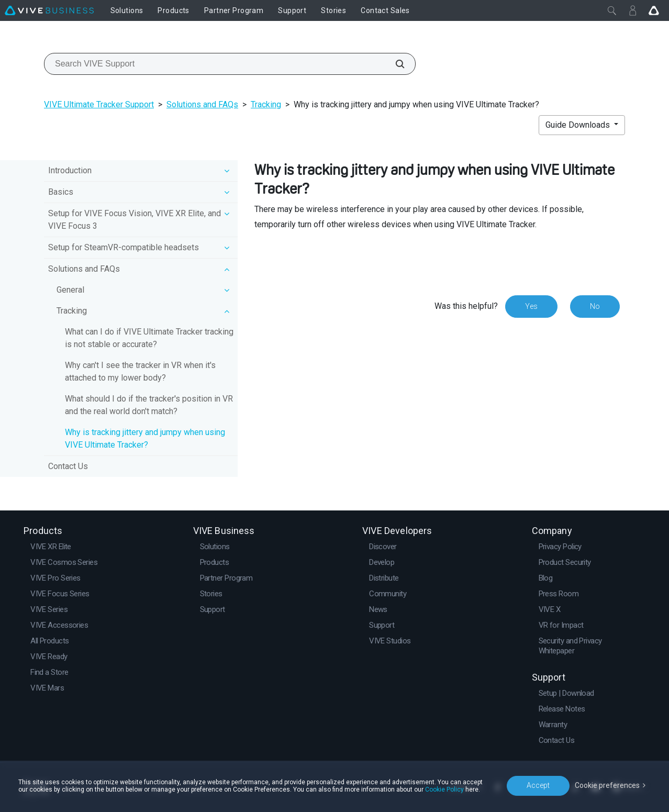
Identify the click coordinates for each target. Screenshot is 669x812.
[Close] (612, 10)
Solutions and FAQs (202, 104)
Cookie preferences (607, 785)
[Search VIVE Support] (394, 64)
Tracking (266, 104)
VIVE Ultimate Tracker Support (99, 104)
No (595, 306)
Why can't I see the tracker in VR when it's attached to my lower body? (140, 371)
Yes (531, 306)
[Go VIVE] (654, 10)
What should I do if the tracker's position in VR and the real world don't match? (149, 405)
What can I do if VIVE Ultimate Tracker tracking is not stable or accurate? (149, 338)
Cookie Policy (444, 789)
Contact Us (68, 466)
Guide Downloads (579, 125)
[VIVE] (49, 10)
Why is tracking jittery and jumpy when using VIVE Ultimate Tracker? (145, 438)
